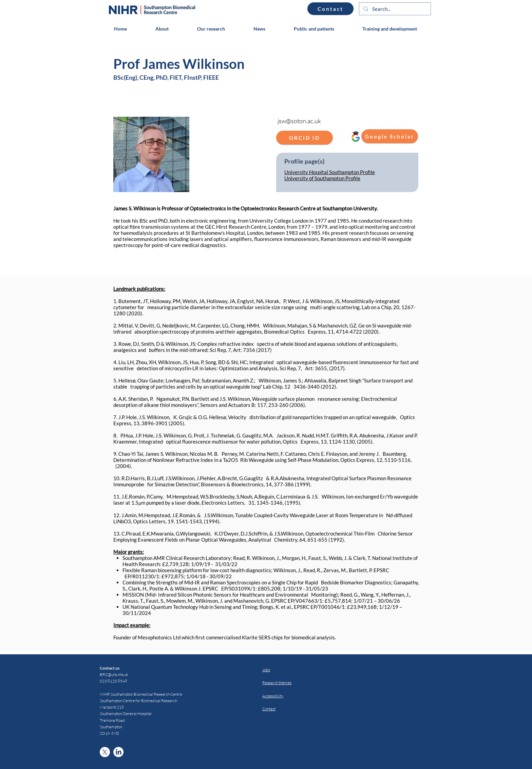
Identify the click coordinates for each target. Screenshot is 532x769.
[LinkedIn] (118, 752)
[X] (105, 752)
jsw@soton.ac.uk (299, 121)
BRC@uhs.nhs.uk (114, 674)
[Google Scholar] (390, 136)
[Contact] (330, 9)
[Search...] (394, 9)
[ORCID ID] (305, 138)
